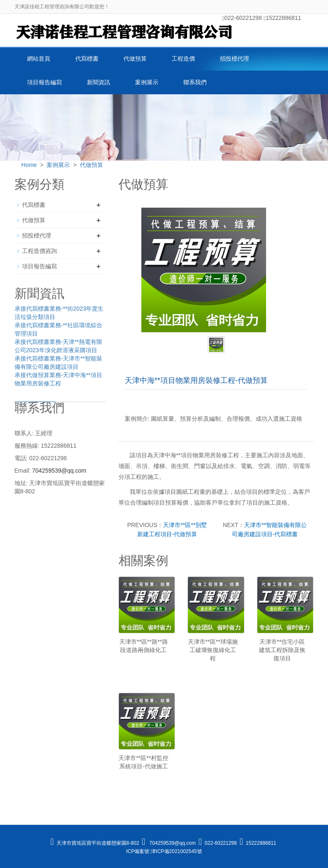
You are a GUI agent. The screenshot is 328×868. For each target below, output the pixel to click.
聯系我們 (195, 82)
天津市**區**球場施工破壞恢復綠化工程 (213, 650)
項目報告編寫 (44, 82)
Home (29, 165)
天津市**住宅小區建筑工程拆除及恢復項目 (282, 650)
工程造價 (183, 59)
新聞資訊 (99, 82)
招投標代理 (234, 59)
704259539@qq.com (59, 471)
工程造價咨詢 (39, 251)
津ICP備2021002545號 (176, 851)
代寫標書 (87, 59)
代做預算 (135, 59)
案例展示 (147, 82)
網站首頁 (39, 59)
